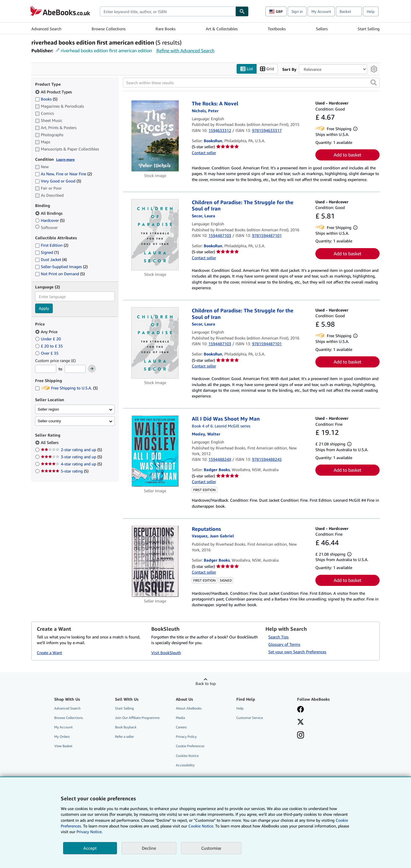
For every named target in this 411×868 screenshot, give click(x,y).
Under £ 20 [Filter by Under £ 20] (49, 339)
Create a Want (49, 653)
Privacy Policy (186, 737)
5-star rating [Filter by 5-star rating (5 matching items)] (65, 471)
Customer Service (250, 718)
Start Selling (369, 29)
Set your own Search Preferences (297, 652)
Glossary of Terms (284, 644)
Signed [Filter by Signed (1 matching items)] (47, 253)
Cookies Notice (187, 756)
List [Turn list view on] (247, 69)
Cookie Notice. (201, 826)
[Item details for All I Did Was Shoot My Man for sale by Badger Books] (155, 451)
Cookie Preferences (190, 746)
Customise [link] (211, 848)
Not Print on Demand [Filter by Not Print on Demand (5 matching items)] (60, 274)
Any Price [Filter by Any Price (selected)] (47, 332)
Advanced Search (46, 29)
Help (371, 11)
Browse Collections (109, 29)
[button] (374, 83)
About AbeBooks (189, 708)
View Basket (63, 746)
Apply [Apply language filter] (44, 309)
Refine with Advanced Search (185, 51)
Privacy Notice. (89, 832)
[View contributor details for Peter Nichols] (205, 111)
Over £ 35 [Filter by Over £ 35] (47, 353)
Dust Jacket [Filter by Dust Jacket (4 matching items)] (51, 260)
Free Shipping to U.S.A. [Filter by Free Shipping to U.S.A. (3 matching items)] (66, 388)
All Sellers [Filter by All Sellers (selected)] (50, 443)
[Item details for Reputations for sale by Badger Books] (155, 561)
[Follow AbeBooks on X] (301, 723)
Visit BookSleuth (166, 653)
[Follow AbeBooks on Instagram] (301, 736)
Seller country (49, 421)
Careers (181, 727)
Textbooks (277, 29)
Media (180, 718)
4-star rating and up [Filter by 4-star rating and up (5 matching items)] (71, 464)
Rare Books (166, 29)
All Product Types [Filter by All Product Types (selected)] (54, 92)
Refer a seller (124, 737)
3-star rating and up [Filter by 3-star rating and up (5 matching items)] (71, 457)
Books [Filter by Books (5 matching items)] (46, 99)
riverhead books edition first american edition (106, 51)
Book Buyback (126, 727)
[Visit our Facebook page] (301, 710)
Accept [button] (90, 848)
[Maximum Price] (75, 369)
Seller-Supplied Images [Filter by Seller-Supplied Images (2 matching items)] (61, 267)
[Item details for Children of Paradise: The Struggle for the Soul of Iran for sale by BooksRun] (155, 235)
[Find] (242, 11)
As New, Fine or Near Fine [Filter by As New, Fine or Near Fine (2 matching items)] (64, 174)
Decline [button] (149, 848)
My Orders (62, 737)
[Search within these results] (251, 83)
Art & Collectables (222, 29)
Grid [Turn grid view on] (267, 69)
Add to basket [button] (347, 155)
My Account (321, 11)
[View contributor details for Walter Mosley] (206, 434)
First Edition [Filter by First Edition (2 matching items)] (52, 245)
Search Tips (278, 637)
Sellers (322, 29)
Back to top (206, 683)
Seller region (48, 409)
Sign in (297, 11)
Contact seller (204, 153)
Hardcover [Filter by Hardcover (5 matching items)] (50, 220)
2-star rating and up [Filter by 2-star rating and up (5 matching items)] (71, 450)
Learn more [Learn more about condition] (65, 159)
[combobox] (168, 11)
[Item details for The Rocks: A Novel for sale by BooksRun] (155, 136)
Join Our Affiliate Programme (137, 718)
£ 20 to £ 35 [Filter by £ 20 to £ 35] (50, 346)
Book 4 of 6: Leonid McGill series (221, 426)
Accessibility (185, 765)
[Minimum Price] (46, 369)
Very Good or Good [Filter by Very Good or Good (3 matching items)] (58, 181)
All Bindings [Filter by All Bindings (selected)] (49, 213)
